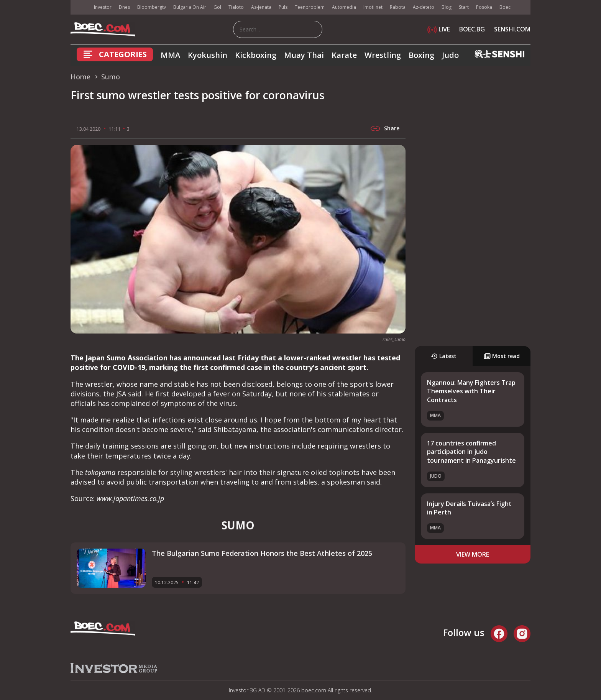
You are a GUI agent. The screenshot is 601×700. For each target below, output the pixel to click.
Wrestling (383, 55)
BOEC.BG (472, 29)
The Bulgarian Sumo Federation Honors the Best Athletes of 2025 (262, 553)
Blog (447, 7)
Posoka (484, 7)
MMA (170, 55)
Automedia (344, 7)
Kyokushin (208, 55)
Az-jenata (261, 7)
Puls (283, 7)
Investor (103, 7)
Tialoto (236, 7)
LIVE (439, 29)
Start (464, 7)
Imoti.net (373, 7)
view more (473, 554)
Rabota (398, 7)
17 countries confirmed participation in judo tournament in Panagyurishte (471, 452)
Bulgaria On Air (190, 7)
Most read (502, 356)
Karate (344, 55)
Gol (217, 7)
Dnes (124, 7)
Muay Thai (304, 55)
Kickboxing (256, 55)
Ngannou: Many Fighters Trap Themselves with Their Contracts (471, 391)
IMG (80, 7)
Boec (505, 7)
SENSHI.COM (512, 29)
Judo (450, 55)
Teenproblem (310, 7)
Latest (444, 356)
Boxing (421, 55)
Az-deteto (424, 7)
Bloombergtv (152, 7)
